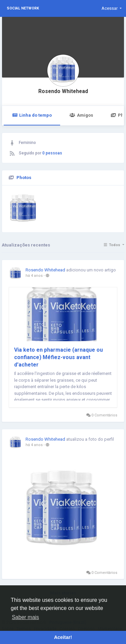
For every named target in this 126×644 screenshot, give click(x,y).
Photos (24, 178)
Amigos (81, 115)
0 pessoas (52, 153)
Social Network (23, 8)
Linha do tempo (32, 115)
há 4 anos (34, 276)
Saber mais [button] (25, 617)
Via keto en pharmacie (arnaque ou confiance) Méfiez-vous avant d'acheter (58, 357)
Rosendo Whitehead (63, 91)
